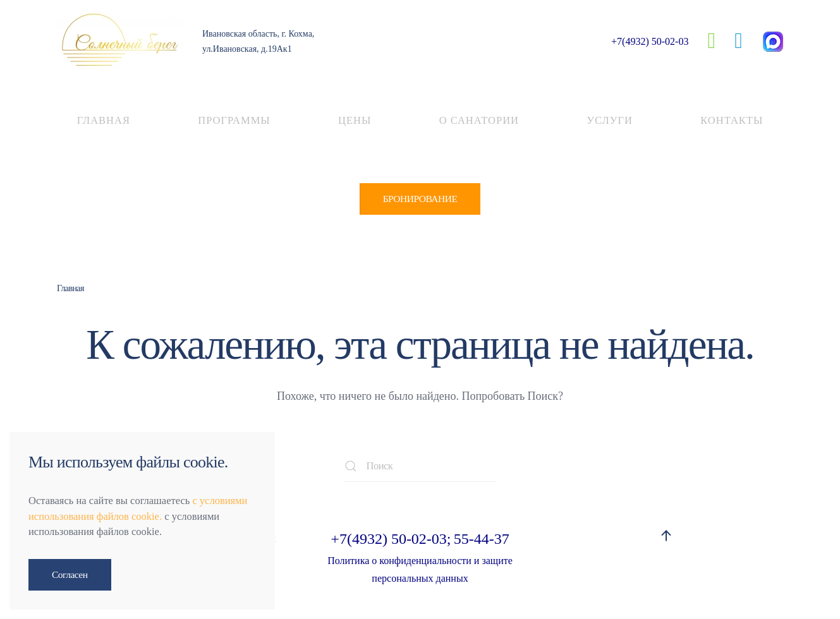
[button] (666, 536)
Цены (355, 120)
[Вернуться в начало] (120, 41)
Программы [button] (234, 120)
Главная (104, 120)
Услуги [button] (610, 120)
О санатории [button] (479, 120)
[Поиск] (420, 466)
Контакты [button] (732, 120)
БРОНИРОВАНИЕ (420, 199)
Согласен (70, 574)
